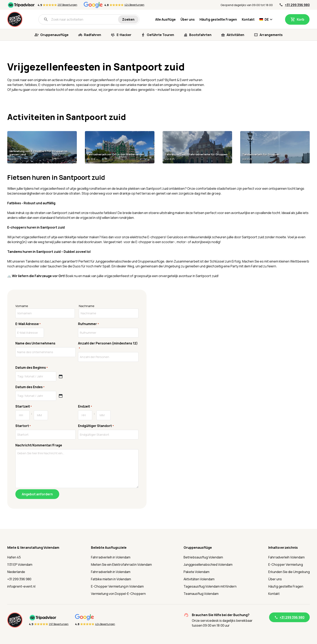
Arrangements (271, 35)
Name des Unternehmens (35, 343)
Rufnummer (88, 324)
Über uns (188, 19)
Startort (23, 426)
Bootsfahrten (200, 35)
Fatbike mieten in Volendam (111, 579)
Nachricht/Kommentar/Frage (39, 445)
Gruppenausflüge (54, 35)
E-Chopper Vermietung (286, 565)
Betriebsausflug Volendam (203, 557)
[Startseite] (15, 19)
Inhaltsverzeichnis (283, 548)
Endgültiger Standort (96, 426)
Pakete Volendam (197, 572)
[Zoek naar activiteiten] (81, 19)
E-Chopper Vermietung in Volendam (117, 586)
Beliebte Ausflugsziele (109, 548)
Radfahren (92, 35)
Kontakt (248, 19)
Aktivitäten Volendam (199, 579)
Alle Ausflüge (165, 19)
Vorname (22, 306)
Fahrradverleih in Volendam (111, 557)
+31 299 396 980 (297, 5)
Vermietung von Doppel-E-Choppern (118, 594)
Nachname (87, 306)
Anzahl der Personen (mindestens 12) (108, 346)
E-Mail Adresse (28, 324)
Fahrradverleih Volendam (286, 557)
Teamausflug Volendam (201, 594)
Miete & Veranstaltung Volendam (33, 548)
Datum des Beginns (32, 368)
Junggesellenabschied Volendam (208, 565)
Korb (301, 19)
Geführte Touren (160, 35)
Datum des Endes (30, 387)
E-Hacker (124, 35)
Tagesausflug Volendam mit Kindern (210, 586)
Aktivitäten (235, 35)
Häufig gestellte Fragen (218, 19)
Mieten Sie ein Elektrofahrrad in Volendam (121, 565)
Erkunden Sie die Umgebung (289, 572)
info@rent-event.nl (21, 586)
